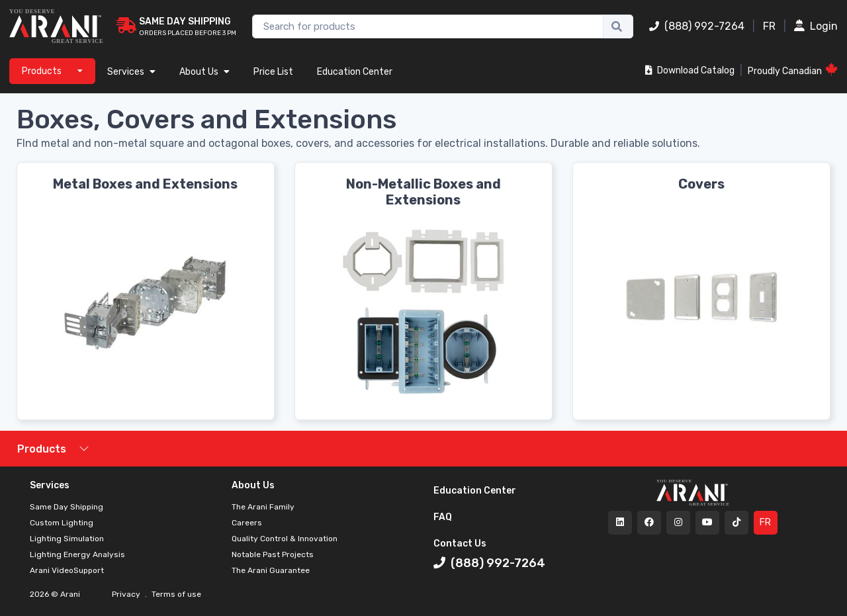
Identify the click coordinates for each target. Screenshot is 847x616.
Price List (273, 72)
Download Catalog (690, 70)
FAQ (443, 517)
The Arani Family (263, 507)
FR (769, 26)
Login (816, 26)
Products (42, 449)
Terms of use (175, 594)
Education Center (355, 72)
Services (131, 72)
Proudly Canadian (793, 70)
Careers (247, 523)
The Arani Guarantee (271, 570)
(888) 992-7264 (697, 26)
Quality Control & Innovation (285, 539)
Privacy (127, 594)
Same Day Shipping (67, 507)
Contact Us (460, 544)
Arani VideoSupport (67, 570)
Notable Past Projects (273, 554)
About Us (204, 72)
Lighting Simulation (67, 539)
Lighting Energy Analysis (77, 554)
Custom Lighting (62, 523)
